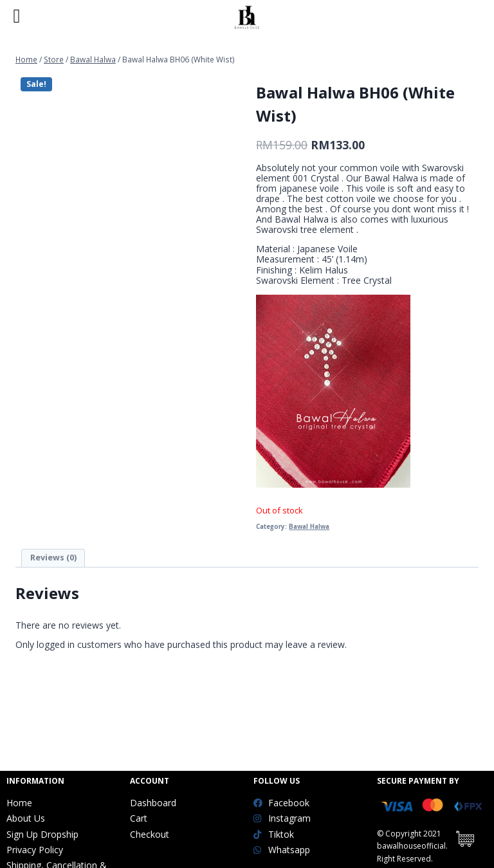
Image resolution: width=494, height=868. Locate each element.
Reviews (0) (53, 558)
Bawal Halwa (309, 527)
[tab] (53, 558)
